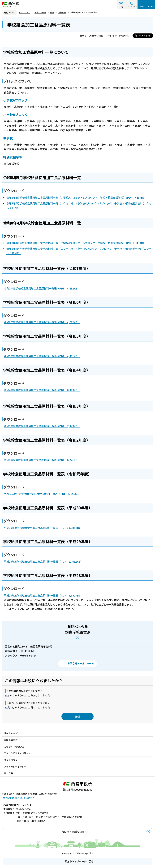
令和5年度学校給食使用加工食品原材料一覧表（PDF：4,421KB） (42, 356)
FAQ (121, 7)
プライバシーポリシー (15, 767)
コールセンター (132, 7)
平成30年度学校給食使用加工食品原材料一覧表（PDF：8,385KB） (43, 528)
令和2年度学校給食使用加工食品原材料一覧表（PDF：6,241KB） (42, 460)
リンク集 (9, 773)
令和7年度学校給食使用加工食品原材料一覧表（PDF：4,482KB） (42, 288)
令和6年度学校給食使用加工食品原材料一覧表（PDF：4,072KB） (42, 322)
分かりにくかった (40, 695)
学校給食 (62, 12)
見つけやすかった (17, 707)
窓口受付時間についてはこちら (19, 798)
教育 (52, 12)
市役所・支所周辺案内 (74, 832)
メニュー (151, 7)
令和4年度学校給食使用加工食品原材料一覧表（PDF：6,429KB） (42, 390)
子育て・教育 (40, 12)
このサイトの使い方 (14, 747)
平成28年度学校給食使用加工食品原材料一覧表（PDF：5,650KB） (43, 595)
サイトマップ (11, 733)
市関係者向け (11, 740)
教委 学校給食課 (78, 632)
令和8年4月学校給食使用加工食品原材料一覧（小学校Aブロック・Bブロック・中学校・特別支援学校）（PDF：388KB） (76, 243)
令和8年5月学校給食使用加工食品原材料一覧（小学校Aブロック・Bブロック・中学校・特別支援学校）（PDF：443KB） (76, 197)
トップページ (25, 12)
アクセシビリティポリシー (17, 753)
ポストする (145, 35)
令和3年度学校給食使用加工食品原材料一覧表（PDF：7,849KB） (42, 426)
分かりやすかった (17, 695)
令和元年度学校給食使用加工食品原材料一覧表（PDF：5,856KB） (43, 494)
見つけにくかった (40, 707)
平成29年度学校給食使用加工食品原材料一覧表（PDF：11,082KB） (43, 561)
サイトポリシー (12, 760)
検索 (142, 7)
